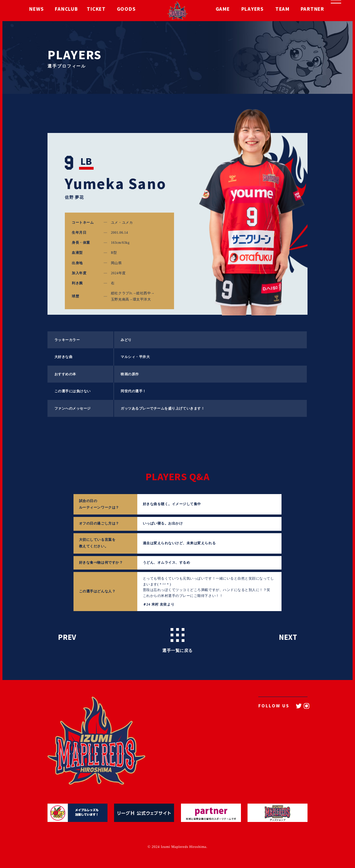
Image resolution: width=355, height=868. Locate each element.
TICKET (96, 10)
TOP (171, 728)
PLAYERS (253, 10)
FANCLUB (66, 10)
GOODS (126, 10)
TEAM (282, 10)
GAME (223, 10)
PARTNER (312, 10)
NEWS (36, 10)
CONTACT (255, 746)
